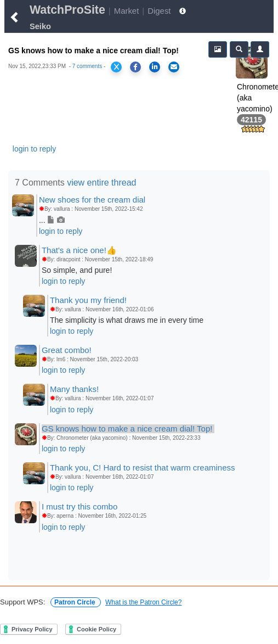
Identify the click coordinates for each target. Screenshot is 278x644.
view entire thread (101, 183)
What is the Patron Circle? (143, 602)
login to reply (34, 149)
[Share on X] (116, 67)
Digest (159, 11)
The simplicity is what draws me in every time (127, 320)
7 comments (87, 66)
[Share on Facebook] (135, 67)
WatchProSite (67, 10)
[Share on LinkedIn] (155, 67)
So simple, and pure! (77, 270)
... (52, 220)
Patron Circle (76, 602)
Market (127, 11)
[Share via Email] (174, 67)
